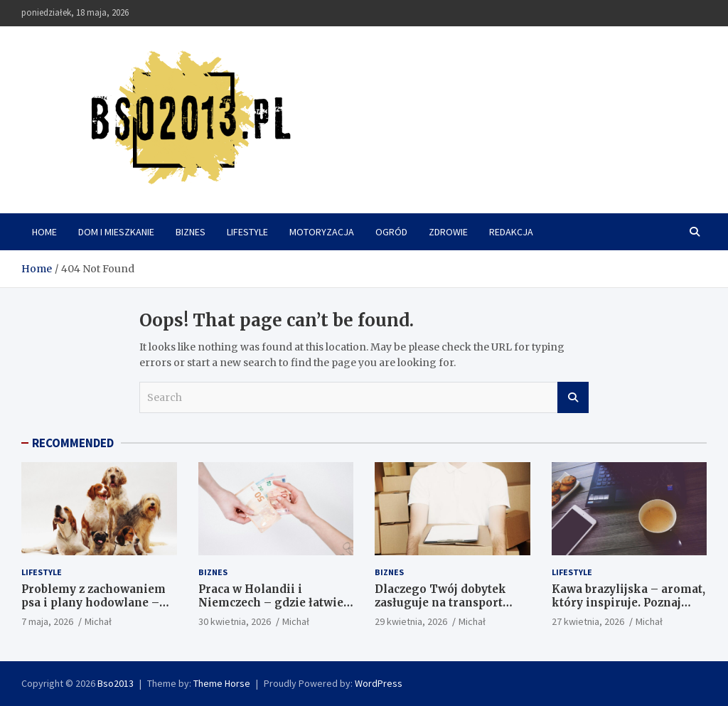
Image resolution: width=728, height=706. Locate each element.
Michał (98, 621)
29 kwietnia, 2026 (411, 621)
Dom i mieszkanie (116, 232)
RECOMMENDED (73, 443)
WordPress (379, 683)
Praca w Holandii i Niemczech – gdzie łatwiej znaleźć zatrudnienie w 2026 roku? (273, 610)
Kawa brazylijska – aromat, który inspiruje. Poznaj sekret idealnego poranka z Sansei (628, 610)
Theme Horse (222, 683)
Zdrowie (448, 232)
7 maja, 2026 (47, 621)
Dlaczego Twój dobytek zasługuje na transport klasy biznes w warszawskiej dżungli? (440, 610)
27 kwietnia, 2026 (588, 621)
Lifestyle (247, 232)
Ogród (391, 232)
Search (573, 397)
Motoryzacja (322, 232)
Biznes (191, 232)
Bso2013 (116, 683)
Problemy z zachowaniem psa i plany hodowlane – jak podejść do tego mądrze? (93, 610)
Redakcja (511, 232)
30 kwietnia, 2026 (235, 621)
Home (44, 232)
